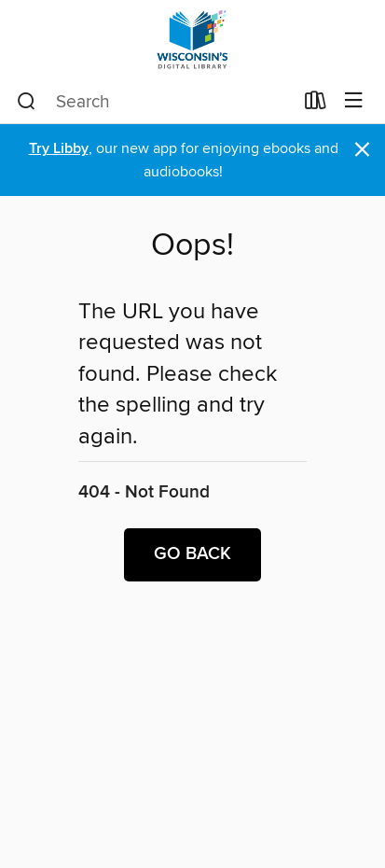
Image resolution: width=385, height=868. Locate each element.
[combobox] (155, 102)
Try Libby (59, 149)
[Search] (27, 102)
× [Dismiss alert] (362, 150)
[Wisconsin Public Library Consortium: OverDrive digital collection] (192, 40)
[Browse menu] (354, 101)
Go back (192, 554)
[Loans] (316, 105)
